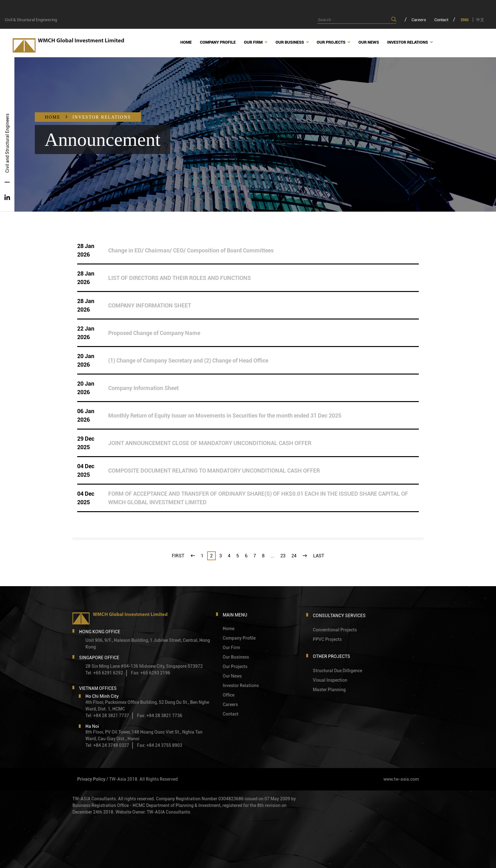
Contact (441, 20)
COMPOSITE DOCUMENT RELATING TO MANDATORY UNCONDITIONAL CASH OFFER (214, 471)
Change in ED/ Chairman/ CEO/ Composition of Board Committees (191, 250)
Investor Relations (102, 117)
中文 (480, 20)
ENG (465, 20)
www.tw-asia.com (401, 779)
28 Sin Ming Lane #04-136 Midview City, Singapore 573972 (144, 666)
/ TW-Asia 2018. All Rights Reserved (142, 779)
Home (53, 117)
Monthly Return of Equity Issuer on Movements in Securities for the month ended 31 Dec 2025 (225, 415)
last (319, 556)
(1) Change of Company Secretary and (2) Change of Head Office (188, 360)
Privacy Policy (91, 779)
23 (283, 556)
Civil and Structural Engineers (7, 143)
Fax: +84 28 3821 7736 (160, 716)
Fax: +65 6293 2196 (151, 673)
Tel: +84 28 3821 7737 (107, 716)
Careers (419, 20)
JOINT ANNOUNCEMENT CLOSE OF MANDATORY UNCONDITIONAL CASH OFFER (210, 443)
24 (294, 556)
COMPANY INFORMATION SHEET (150, 305)
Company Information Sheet (143, 388)
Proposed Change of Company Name (154, 333)
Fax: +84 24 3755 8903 (160, 745)
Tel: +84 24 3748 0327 (107, 745)
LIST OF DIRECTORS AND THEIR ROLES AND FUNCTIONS (180, 278)
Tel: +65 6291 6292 (104, 673)
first (178, 556)
